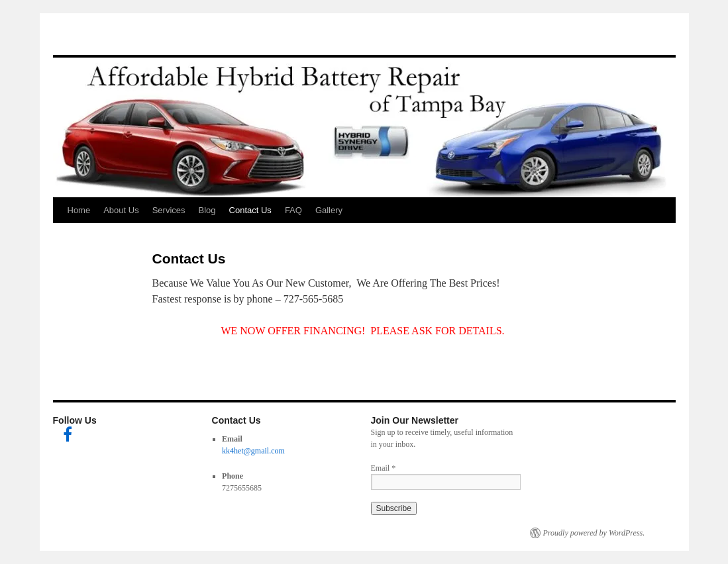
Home (79, 210)
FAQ (293, 210)
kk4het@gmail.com (253, 451)
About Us (121, 210)
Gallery (329, 210)
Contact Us (250, 210)
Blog (207, 210)
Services (169, 210)
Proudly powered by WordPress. (594, 533)
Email (384, 468)
